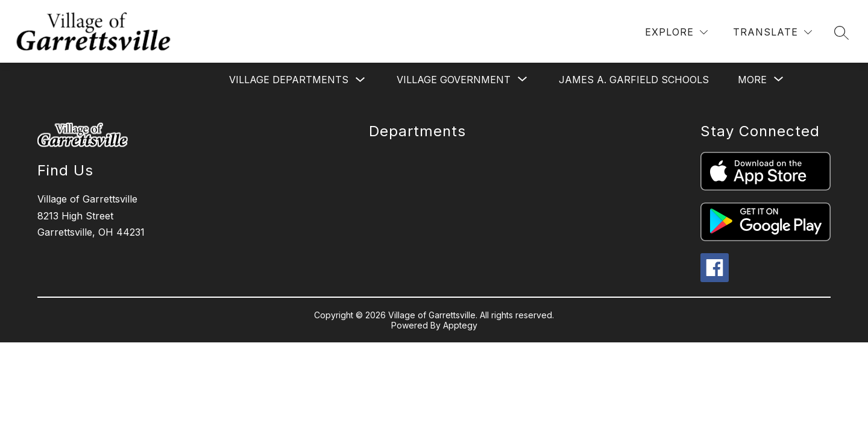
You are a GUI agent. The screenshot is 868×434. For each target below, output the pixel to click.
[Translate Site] (772, 32)
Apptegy (460, 325)
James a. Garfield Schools (634, 80)
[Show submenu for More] (752, 80)
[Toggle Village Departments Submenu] (360, 80)
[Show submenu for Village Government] (454, 80)
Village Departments (289, 80)
